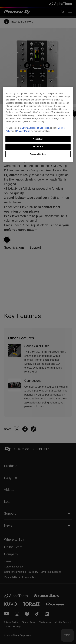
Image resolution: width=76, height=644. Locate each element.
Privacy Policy (23, 131)
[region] (38, 124)
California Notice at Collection (35, 128)
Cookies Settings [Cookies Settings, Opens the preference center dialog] (38, 154)
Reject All (38, 147)
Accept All (38, 139)
